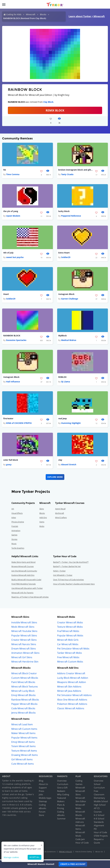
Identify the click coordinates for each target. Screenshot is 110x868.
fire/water (8, 419)
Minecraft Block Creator (24, 675)
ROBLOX (62, 378)
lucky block (64, 211)
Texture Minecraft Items (24, 752)
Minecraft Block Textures (25, 688)
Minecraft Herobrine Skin (25, 663)
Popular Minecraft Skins (24, 637)
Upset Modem (13, 216)
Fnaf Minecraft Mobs (68, 632)
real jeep (63, 419)
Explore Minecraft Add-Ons (23, 576)
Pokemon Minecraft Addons (72, 705)
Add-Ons (43, 518)
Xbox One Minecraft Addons (72, 701)
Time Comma (13, 174)
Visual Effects (17, 514)
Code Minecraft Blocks (23, 709)
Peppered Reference (71, 216)
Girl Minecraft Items (22, 760)
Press (41, 792)
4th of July (8, 253)
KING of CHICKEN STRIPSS (19, 424)
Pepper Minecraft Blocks (24, 705)
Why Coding (63, 795)
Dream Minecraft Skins (24, 650)
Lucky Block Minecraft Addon (73, 679)
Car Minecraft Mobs (68, 645)
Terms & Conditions (48, 853)
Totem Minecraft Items (23, 747)
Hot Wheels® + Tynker (63, 576)
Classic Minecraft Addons (71, 709)
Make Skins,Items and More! (23, 563)
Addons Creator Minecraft (71, 675)
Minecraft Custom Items (24, 730)
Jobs (41, 795)
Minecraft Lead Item (22, 726)
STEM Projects (101, 837)
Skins (42, 510)
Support (43, 789)
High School (100, 806)
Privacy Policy (66, 853)
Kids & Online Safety (84, 853)
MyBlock (63, 336)
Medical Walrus (69, 341)
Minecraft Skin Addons (69, 688)
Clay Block (48, 102)
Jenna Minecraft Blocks (23, 714)
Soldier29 (66, 258)
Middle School (101, 802)
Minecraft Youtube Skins (24, 632)
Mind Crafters (61, 518)
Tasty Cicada (67, 174)
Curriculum (63, 785)
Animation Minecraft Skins (25, 654)
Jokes (14, 518)
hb (5, 170)
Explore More (55, 478)
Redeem (61, 792)
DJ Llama (66, 382)
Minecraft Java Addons (69, 692)
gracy (9, 465)
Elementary (99, 799)
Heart (6, 295)
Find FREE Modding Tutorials (24, 585)
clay (60, 461)
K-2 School (99, 816)
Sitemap (43, 802)
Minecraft (31, 14)
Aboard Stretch (69, 465)
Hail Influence (13, 382)
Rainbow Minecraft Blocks (25, 701)
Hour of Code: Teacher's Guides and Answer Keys (74, 585)
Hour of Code (82, 844)
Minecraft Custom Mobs (70, 663)
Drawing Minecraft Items (25, 756)
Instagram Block (66, 295)
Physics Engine (18, 523)
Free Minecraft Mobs (68, 658)
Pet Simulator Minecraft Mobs (73, 650)
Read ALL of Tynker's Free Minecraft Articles (30, 598)
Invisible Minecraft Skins (24, 623)
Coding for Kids (14, 14)
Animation (16, 532)
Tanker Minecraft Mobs (70, 654)
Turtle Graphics (18, 549)
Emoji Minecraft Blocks (23, 696)
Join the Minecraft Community (24, 572)
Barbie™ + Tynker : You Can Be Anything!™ (71, 563)
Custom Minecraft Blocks (25, 679)
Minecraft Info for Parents (22, 594)
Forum (42, 813)
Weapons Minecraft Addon (72, 683)
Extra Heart (64, 253)
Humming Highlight (71, 424)
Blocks (43, 14)
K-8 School (99, 820)
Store (41, 816)
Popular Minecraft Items (24, 739)
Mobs (42, 527)
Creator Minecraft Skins (24, 641)
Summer (61, 820)
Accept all (35, 857)
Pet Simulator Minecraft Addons (74, 696)
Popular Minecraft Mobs (70, 637)
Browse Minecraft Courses (23, 568)
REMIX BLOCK (55, 110)
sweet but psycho (15, 258)
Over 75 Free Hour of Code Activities (68, 581)
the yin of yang (11, 211)
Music (14, 545)
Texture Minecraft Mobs (70, 628)
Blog (41, 782)
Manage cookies (11, 857)
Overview (62, 782)
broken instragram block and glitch (75, 170)
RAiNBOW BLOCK (12, 336)
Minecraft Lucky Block (23, 692)
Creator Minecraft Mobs (70, 623)
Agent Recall (60, 510)
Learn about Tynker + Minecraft (87, 16)
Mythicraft (60, 514)
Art (13, 510)
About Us (43, 785)
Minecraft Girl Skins (22, 658)
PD (95, 830)
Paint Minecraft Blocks (23, 683)
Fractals (15, 527)
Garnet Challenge (70, 299)
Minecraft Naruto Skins (24, 645)
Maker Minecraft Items (23, 734)
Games (14, 536)
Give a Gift (62, 789)
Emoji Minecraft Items (23, 743)
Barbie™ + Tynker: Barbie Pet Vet (67, 568)
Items (42, 523)
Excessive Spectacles (16, 341)
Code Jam (80, 840)
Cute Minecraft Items (23, 765)
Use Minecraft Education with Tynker (27, 589)
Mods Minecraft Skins (23, 628)
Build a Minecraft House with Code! (26, 581)
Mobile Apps (45, 799)
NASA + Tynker (59, 572)
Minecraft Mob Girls (68, 641)
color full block (11, 461)
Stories (14, 540)
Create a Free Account (73, 864)
